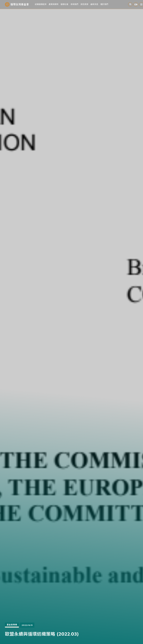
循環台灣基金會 (20, 4)
